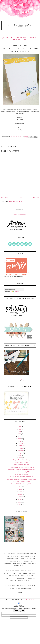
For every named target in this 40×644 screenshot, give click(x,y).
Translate (15, 292)
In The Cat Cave (20, 25)
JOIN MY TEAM (8, 38)
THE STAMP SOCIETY (20, 40)
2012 (20, 504)
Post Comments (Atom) (16, 201)
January (21, 497)
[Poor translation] (22, 611)
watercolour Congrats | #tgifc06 (21, 482)
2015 (19, 441)
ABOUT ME (33, 38)
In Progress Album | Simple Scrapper (22, 460)
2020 (20, 429)
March (21, 492)
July (20, 455)
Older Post (36, 198)
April (20, 489)
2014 (19, 500)
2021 (20, 427)
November (21, 446)
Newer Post (5, 198)
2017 (19, 436)
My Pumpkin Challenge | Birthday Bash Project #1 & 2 (22, 479)
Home (20, 198)
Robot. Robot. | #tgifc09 (21, 462)
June (20, 458)
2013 (19, 502)
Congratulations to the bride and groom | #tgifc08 (21, 467)
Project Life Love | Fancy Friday (22, 465)
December (21, 443)
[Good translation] (16, 611)
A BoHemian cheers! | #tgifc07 (21, 472)
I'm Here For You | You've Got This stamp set (21, 477)
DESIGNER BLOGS (28, 600)
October (21, 448)
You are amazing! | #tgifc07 (22, 474)
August (20, 453)
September (21, 451)
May (20, 487)
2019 (20, 432)
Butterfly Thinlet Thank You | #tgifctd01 (22, 484)
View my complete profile (20, 214)
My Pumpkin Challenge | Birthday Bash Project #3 (21, 470)
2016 (19, 439)
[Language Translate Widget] (14, 289)
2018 (20, 434)
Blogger (23, 380)
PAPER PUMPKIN (21, 38)
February (21, 494)
